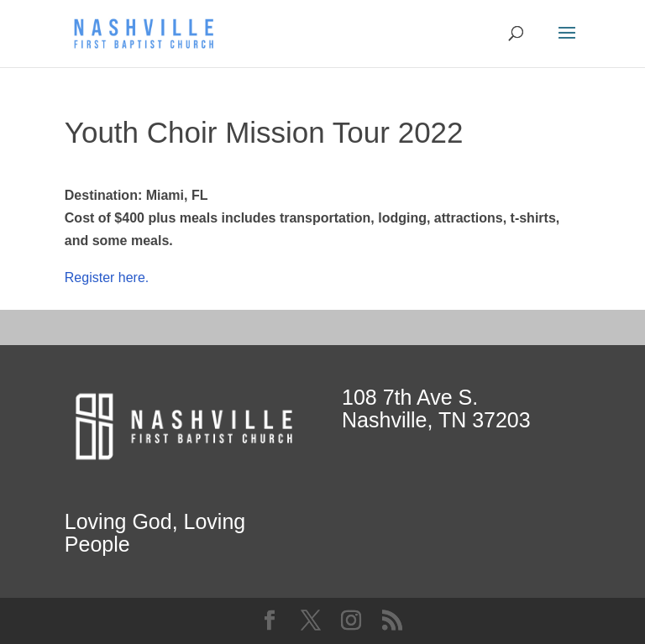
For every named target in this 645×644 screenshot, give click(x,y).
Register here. (107, 277)
